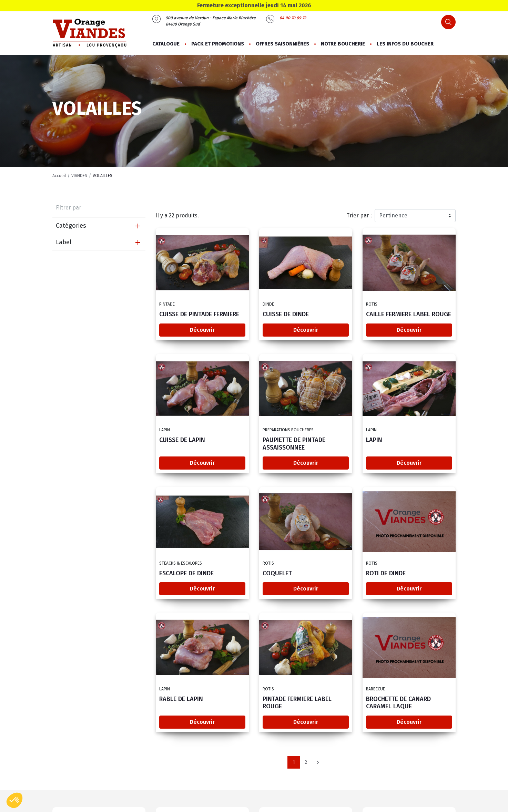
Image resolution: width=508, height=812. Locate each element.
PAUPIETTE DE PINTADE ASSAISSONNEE (294, 444)
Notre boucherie (343, 44)
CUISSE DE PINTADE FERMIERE (199, 315)
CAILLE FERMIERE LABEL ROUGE (409, 315)
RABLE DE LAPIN (181, 699)
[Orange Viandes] (89, 33)
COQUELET (277, 574)
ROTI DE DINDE (386, 574)
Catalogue (166, 44)
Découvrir (202, 330)
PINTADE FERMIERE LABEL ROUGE (297, 703)
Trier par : (359, 215)
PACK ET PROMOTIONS (218, 44)
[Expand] (138, 226)
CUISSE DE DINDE (286, 315)
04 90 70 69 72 (293, 18)
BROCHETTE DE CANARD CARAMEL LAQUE (398, 703)
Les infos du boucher (405, 44)
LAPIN (374, 440)
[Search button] (448, 22)
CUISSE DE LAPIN (182, 440)
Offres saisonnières (282, 44)
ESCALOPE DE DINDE (186, 574)
